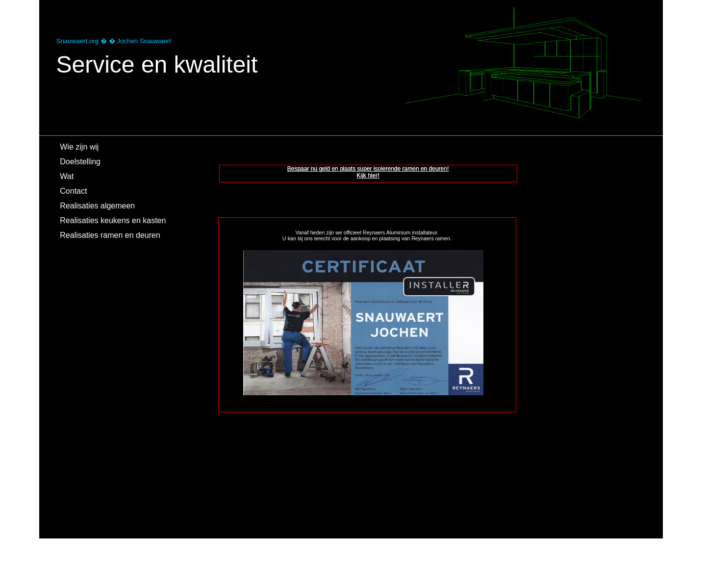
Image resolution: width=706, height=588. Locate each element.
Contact (73, 191)
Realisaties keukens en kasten (113, 220)
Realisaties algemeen (97, 206)
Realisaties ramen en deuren (110, 235)
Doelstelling (80, 162)
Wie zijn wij (79, 147)
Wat (67, 176)
